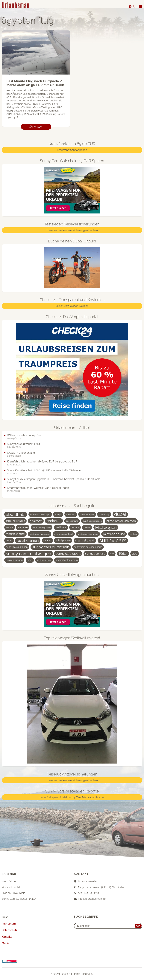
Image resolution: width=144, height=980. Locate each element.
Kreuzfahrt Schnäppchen (72, 150)
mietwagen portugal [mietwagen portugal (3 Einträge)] (64, 534)
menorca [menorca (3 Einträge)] (75, 527)
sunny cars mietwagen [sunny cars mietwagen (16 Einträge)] (29, 554)
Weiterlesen (36, 127)
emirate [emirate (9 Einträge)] (36, 521)
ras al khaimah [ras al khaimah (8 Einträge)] (28, 540)
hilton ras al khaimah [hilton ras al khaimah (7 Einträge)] (121, 521)
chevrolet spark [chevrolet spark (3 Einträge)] (87, 514)
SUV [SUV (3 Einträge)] (112, 554)
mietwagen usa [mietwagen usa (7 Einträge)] (114, 534)
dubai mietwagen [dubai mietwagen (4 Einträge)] (16, 521)
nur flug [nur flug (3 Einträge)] (133, 534)
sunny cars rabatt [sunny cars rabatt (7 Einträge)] (68, 554)
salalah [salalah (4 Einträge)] (47, 540)
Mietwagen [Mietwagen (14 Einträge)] (106, 527)
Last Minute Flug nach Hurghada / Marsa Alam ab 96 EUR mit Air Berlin (35, 83)
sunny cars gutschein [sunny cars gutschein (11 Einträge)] (51, 547)
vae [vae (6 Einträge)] (30, 560)
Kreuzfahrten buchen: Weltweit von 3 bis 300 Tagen (38, 488)
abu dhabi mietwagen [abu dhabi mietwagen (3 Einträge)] (40, 514)
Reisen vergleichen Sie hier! (72, 306)
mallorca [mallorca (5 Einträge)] (61, 527)
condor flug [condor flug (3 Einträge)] (104, 514)
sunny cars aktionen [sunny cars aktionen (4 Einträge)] (17, 547)
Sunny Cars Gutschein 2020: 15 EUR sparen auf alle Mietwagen (45, 470)
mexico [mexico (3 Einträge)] (87, 527)
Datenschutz (10, 930)
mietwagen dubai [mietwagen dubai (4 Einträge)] (16, 534)
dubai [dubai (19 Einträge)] (120, 514)
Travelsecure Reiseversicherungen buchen (72, 230)
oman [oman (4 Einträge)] (9, 540)
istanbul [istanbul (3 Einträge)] (10, 527)
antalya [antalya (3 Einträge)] (58, 514)
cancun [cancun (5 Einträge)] (71, 514)
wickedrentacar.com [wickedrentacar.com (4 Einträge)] (67, 560)
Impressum (9, 924)
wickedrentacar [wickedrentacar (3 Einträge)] (44, 560)
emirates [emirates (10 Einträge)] (54, 521)
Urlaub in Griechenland (21, 453)
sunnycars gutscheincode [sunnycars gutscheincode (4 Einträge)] (88, 547)
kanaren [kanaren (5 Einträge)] (23, 527)
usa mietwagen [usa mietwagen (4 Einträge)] (14, 560)
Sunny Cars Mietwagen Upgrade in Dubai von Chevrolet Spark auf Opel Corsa (54, 479)
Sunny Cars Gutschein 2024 (24, 444)
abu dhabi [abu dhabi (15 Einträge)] (16, 514)
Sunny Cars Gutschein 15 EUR (20, 899)
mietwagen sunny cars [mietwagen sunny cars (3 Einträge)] (88, 534)
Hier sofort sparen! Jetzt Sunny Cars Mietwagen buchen (72, 797)
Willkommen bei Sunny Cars (24, 435)
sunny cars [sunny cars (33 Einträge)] (113, 541)
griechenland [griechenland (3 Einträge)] (72, 521)
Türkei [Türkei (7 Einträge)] (123, 554)
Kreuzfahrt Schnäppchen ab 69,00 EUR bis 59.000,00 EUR (42, 462)
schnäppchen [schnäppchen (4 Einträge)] (63, 540)
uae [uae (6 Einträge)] (135, 554)
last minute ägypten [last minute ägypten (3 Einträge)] (42, 527)
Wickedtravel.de (12, 887)
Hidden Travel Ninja (14, 893)
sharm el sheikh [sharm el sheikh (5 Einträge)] (85, 541)
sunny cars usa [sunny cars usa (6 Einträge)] (95, 554)
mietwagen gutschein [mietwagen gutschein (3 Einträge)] (40, 534)
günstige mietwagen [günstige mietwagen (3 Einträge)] (92, 521)
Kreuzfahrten (10, 881)
